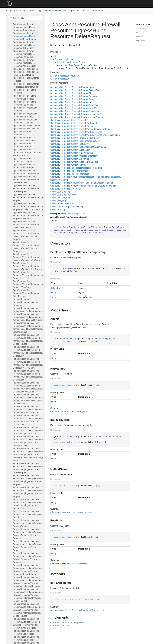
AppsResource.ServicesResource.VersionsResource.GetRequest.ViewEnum (28, 215)
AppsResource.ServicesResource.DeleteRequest (25, 139)
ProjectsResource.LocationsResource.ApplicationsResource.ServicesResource (28, 523)
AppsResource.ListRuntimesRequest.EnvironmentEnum (26, 85)
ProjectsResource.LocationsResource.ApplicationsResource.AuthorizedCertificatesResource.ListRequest (28, 375)
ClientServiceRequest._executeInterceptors (70, 174)
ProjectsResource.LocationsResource (26, 304)
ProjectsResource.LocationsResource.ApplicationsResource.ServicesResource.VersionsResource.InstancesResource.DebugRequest (28, 595)
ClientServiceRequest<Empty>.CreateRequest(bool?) (75, 138)
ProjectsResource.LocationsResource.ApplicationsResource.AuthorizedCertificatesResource (28, 317)
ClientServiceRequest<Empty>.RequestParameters (74, 162)
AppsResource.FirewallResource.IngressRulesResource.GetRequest (24, 45)
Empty (81, 62)
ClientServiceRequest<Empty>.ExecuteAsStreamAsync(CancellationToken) (85, 135)
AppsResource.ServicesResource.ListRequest (24, 160)
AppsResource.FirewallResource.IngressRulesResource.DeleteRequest (71, 11)
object (56, 56)
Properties (140, 33)
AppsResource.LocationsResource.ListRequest (25, 103)
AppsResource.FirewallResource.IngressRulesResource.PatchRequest (24, 63)
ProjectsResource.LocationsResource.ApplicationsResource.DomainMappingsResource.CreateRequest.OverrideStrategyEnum (28, 454)
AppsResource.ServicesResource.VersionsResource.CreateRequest (26, 179)
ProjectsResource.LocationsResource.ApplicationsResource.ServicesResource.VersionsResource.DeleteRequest (28, 570)
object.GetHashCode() (61, 198)
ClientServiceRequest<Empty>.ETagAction (70, 150)
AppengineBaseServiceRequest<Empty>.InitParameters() (77, 610)
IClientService (58, 288)
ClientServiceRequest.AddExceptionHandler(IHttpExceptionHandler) (82, 183)
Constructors (141, 29)
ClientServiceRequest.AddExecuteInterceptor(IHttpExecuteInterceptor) (83, 186)
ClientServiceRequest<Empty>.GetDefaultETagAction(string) (78, 147)
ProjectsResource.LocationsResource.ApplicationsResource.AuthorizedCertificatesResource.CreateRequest (28, 327)
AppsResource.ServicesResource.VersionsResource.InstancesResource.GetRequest (28, 257)
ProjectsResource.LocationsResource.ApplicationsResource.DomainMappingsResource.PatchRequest (28, 504)
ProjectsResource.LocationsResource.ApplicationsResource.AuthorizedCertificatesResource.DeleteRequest (28, 339)
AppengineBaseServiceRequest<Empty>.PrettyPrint (74, 108)
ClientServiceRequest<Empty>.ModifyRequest (72, 153)
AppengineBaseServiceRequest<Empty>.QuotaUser (75, 111)
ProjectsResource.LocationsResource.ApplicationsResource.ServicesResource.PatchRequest (28, 546)
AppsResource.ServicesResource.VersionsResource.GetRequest (28, 197)
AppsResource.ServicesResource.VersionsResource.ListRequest (28, 275)
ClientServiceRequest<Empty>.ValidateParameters (74, 156)
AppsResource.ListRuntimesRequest (26, 79)
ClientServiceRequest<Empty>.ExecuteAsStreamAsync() (77, 132)
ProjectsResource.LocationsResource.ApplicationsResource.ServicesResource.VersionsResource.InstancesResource (28, 582)
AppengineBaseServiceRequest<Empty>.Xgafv (72, 87)
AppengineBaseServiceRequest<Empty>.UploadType (75, 114)
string (54, 293)
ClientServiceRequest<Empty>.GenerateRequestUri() (75, 141)
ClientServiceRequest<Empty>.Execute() (69, 120)
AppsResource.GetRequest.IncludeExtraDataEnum (26, 73)
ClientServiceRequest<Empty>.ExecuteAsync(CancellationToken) (81, 129)
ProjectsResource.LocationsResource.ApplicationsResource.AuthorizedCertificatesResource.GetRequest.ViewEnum (28, 363)
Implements (141, 41)
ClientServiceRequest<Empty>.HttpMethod (70, 412)
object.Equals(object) (60, 192)
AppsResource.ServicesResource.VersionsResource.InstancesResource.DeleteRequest (26, 247)
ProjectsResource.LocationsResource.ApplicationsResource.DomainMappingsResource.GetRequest (28, 480)
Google (64, 214)
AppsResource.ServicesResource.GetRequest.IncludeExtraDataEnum (27, 153)
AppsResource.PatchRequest (27, 126)
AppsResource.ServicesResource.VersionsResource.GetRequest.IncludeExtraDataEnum (28, 206)
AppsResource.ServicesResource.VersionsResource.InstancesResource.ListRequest (28, 266)
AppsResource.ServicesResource (24, 133)
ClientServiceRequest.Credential (65, 189)
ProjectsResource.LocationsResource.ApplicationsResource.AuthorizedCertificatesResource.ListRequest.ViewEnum (28, 387)
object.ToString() (58, 210)
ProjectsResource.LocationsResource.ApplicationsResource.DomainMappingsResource (28, 431)
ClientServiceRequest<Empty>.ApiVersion (70, 159)
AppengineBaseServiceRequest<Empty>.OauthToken (75, 105)
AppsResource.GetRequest (26, 69)
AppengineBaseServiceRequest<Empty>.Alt (71, 93)
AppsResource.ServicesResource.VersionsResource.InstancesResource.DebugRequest (26, 235)
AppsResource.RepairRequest (27, 129)
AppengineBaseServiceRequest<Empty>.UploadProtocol (77, 117)
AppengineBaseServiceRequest (74, 65)
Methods (140, 37)
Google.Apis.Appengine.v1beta (21, 11)
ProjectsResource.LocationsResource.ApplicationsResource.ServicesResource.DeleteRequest (28, 534)
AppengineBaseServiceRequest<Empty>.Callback (74, 96)
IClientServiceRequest (61, 76)
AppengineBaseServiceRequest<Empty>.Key (71, 102)
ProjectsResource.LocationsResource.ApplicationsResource (28, 310)
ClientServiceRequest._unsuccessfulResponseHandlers (76, 168)
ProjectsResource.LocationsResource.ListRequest (26, 638)
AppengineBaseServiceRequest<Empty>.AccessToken (76, 90)
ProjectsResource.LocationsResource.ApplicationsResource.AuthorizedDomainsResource (28, 410)
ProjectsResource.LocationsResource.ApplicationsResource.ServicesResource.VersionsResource (28, 558)
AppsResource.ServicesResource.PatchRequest (24, 166)
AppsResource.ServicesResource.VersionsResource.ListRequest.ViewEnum (28, 284)
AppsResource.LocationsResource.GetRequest (25, 97)
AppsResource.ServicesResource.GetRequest (24, 145)
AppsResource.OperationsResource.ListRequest (25, 121)
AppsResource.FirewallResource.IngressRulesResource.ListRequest (24, 54)
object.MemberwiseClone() (63, 204)
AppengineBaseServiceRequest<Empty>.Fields (72, 99)
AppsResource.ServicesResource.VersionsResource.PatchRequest (26, 293)
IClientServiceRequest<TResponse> (67, 622)
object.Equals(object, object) (64, 195)
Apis (69, 214)
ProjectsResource (21, 299)
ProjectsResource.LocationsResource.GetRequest (26, 632)
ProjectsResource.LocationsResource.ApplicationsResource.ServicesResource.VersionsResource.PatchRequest (28, 623)
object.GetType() (58, 201)
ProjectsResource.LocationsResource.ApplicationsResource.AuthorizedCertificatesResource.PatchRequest (28, 399)
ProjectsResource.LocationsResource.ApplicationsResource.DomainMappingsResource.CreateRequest (28, 441)
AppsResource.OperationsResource (25, 109)
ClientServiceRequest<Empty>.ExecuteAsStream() (74, 123)
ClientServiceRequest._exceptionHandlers (70, 171)
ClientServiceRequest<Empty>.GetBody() (70, 144)
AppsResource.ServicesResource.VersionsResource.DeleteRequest (26, 188)
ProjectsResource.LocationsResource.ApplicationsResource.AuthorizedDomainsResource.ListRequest (28, 420)
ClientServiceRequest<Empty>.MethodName (71, 512)
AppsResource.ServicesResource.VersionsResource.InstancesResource (26, 224)
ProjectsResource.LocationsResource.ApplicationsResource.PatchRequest (28, 514)
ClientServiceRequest (65, 59)
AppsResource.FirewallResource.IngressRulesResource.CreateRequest (25, 27)
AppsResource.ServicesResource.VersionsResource (26, 172)
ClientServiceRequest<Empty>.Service (68, 165)
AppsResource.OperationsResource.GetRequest (25, 115)
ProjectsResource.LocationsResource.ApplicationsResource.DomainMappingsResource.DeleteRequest (28, 468)
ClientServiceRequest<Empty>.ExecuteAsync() (72, 126)
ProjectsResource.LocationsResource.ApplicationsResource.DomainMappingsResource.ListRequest (28, 492)
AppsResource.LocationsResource (25, 91)
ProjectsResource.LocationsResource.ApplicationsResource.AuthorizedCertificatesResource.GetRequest (28, 351)
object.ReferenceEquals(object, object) (68, 207)
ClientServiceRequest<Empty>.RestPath (69, 563)
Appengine (76, 214)
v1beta (83, 214)
